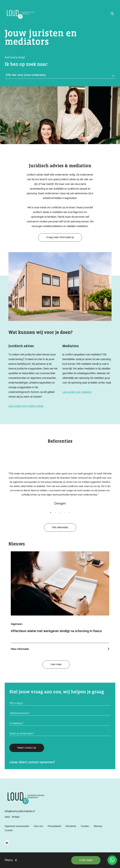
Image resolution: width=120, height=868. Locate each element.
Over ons (38, 826)
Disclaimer (71, 826)
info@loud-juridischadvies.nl (20, 811)
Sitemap (98, 826)
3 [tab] (60, 513)
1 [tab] (51, 513)
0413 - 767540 (12, 817)
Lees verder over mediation (77, 394)
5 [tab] (69, 513)
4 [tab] (65, 513)
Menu (9, 860)
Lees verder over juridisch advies (26, 408)
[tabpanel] (60, 483)
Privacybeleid (54, 826)
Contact (9, 830)
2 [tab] (55, 513)
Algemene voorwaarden (17, 826)
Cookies (85, 826)
